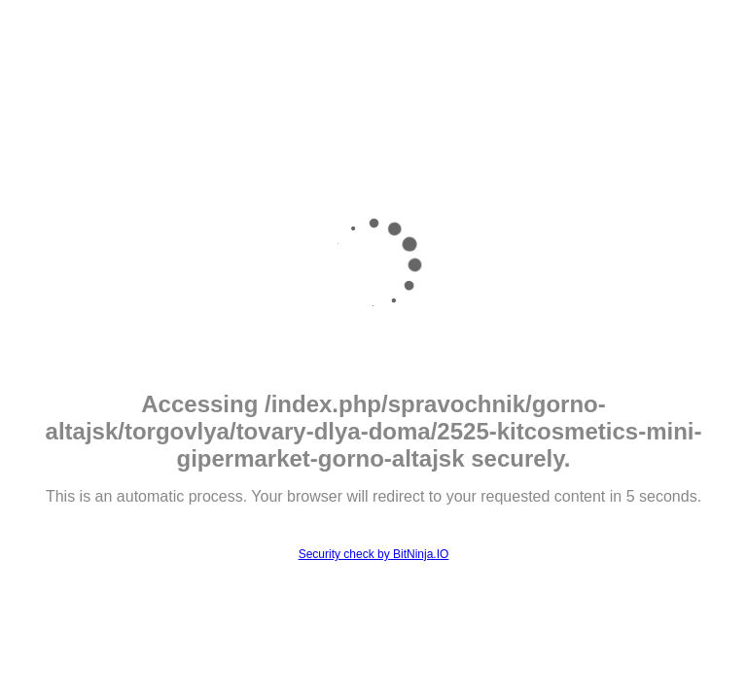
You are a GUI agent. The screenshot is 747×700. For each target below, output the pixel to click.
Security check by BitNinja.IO (374, 554)
